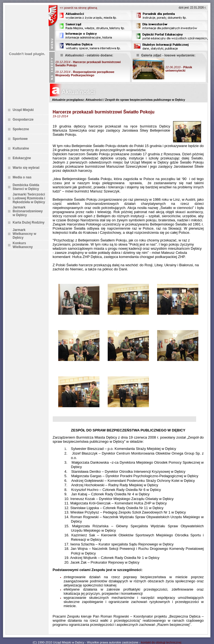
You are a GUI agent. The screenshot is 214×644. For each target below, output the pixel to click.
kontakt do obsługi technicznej (161, 642)
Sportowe (20, 139)
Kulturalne (21, 148)
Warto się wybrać (26, 168)
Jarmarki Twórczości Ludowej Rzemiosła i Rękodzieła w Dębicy (29, 198)
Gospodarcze (23, 119)
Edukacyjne (22, 158)
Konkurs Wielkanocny (23, 245)
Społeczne (21, 129)
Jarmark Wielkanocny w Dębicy (24, 234)
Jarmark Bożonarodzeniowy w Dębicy (28, 211)
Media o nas (22, 177)
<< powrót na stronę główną (79, 8)
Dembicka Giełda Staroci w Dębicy (26, 187)
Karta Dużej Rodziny (29, 222)
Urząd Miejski (23, 110)
